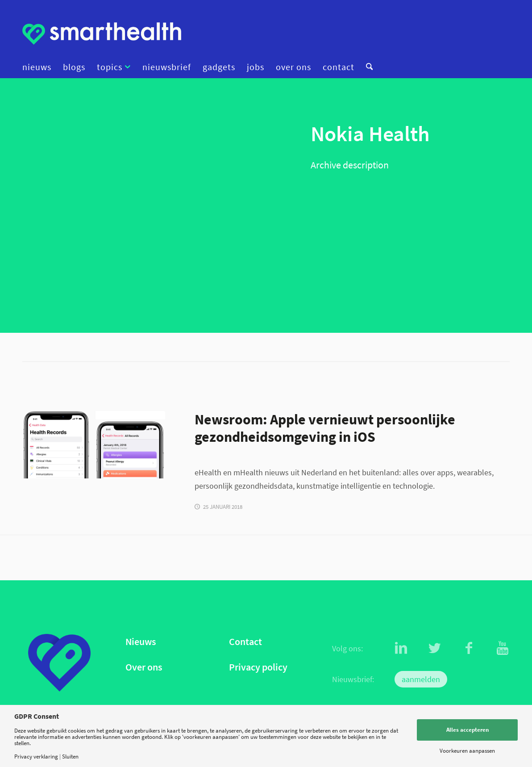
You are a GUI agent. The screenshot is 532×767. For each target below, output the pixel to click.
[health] (94, 445)
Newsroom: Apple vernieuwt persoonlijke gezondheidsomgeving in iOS (325, 428)
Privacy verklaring (36, 757)
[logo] (102, 34)
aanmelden (421, 679)
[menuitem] (40, 67)
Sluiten (70, 757)
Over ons (144, 667)
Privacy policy (258, 667)
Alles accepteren (468, 730)
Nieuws (141, 642)
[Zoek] (366, 67)
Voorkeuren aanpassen (467, 751)
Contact (245, 642)
